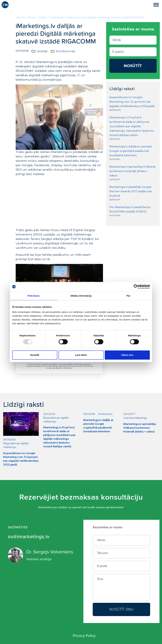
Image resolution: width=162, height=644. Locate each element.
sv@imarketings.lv (29, 537)
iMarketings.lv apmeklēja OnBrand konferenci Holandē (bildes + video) (132, 171)
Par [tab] (129, 296)
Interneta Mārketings (135, 418)
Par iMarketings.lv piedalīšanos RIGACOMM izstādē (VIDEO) (130, 209)
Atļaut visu (127, 355)
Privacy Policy (84, 636)
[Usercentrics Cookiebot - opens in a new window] (136, 287)
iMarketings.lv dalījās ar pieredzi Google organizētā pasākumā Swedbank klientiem (131, 151)
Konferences (66, 51)
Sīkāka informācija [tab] (81, 296)
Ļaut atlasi (81, 355)
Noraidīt (35, 355)
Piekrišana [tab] (34, 296)
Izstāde (42, 51)
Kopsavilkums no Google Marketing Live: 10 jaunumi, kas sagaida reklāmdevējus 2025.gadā (132, 102)
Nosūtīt (133, 66)
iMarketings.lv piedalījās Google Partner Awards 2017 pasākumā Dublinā (131, 191)
